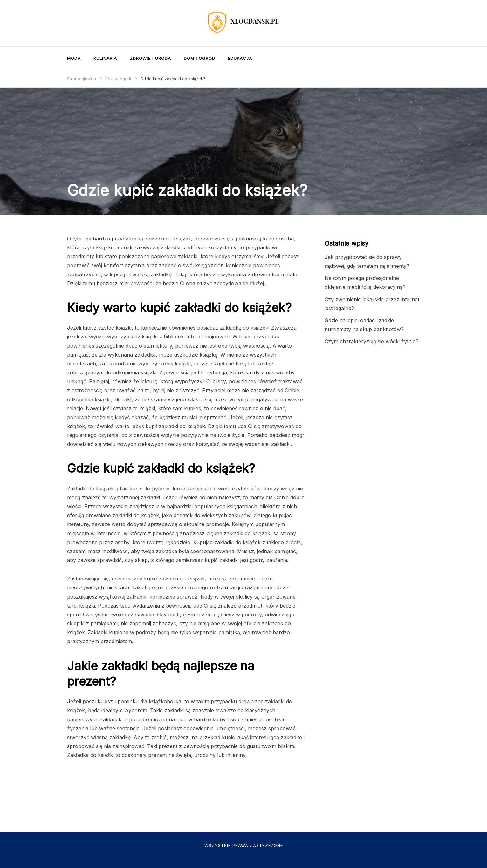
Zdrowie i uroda (150, 58)
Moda (74, 58)
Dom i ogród (199, 58)
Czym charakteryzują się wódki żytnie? (371, 341)
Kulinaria (105, 58)
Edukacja (240, 58)
